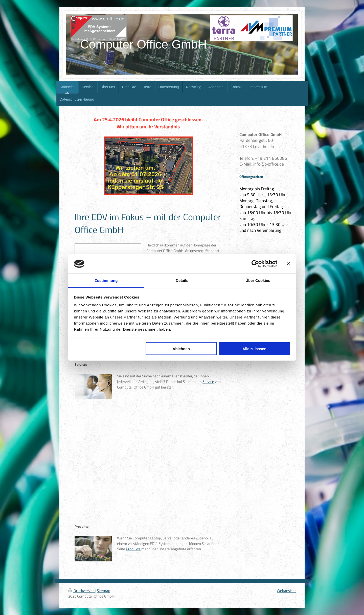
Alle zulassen (254, 348)
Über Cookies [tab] (258, 280)
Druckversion (82, 591)
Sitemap (104, 591)
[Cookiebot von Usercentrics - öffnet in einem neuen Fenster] (255, 264)
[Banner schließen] (288, 264)
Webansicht (286, 591)
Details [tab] (182, 280)
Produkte (133, 549)
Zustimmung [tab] (106, 280)
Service (208, 382)
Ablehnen (181, 348)
